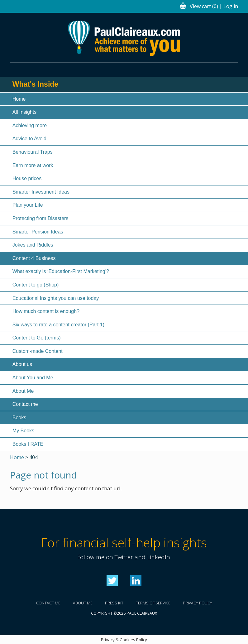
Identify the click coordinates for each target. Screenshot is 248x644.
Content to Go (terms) (37, 338)
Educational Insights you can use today (56, 298)
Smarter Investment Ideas (41, 192)
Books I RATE (28, 444)
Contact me (25, 404)
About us (22, 364)
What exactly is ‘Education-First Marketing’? (61, 271)
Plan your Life (28, 205)
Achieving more (30, 125)
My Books (23, 431)
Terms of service (153, 603)
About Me (23, 391)
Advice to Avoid (29, 139)
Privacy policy (198, 603)
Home (19, 99)
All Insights (24, 112)
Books (19, 418)
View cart (204, 6)
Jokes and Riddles (33, 245)
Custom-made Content (38, 351)
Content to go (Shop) (36, 285)
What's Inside (35, 84)
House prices (27, 178)
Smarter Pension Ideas (38, 232)
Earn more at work (33, 165)
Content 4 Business (34, 258)
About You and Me (33, 378)
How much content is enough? (46, 311)
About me (83, 603)
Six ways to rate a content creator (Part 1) (58, 325)
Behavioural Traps (33, 152)
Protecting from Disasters (41, 218)
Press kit (114, 603)
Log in (231, 6)
